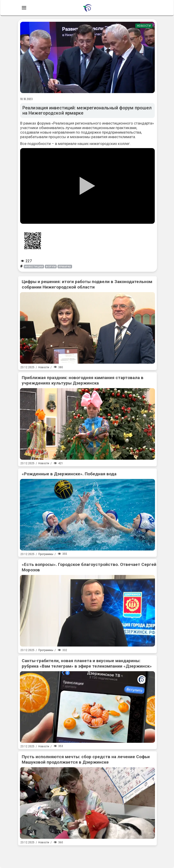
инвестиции (34, 267)
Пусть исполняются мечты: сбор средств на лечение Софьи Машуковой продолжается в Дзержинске (86, 759)
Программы (46, 554)
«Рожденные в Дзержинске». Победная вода (69, 474)
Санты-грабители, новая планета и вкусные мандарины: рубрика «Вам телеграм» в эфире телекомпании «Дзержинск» (87, 663)
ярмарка (65, 267)
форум (51, 267)
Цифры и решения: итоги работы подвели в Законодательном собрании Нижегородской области (87, 284)
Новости (144, 26)
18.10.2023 (27, 99)
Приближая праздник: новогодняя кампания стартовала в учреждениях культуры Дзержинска (83, 380)
